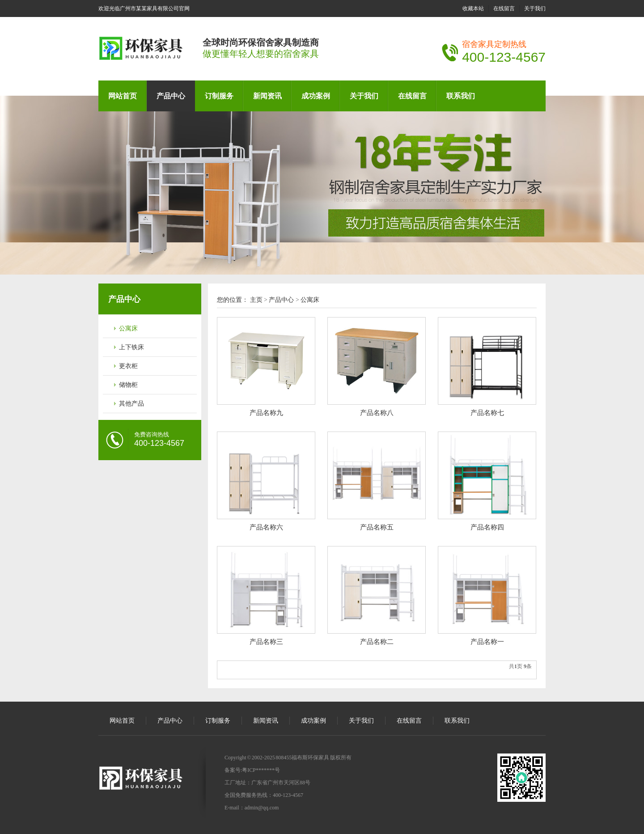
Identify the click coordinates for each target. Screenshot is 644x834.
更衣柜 (128, 366)
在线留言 (504, 8)
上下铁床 (131, 347)
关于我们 (535, 8)
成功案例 (316, 96)
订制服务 (219, 96)
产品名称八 (377, 413)
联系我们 (461, 96)
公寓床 (128, 328)
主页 (256, 300)
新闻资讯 (267, 96)
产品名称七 (487, 413)
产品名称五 (377, 527)
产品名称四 (487, 527)
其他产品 (131, 404)
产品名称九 (266, 413)
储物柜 (128, 385)
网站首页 (123, 96)
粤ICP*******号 (261, 770)
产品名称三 (266, 642)
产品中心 (171, 96)
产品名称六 (266, 527)
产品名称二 (377, 642)
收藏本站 (473, 8)
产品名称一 (487, 642)
